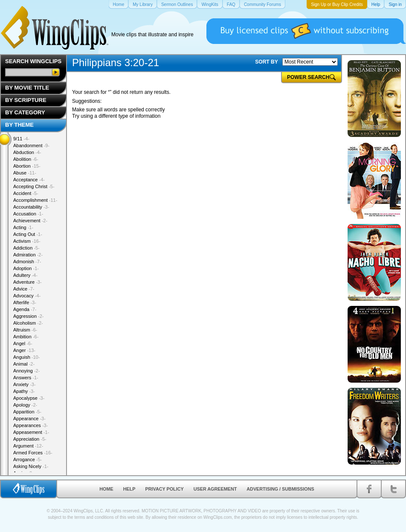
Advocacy (27, 296)
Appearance (29, 419)
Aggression (29, 316)
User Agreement (215, 489)
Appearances (30, 425)
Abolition (26, 159)
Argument (28, 446)
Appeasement (31, 432)
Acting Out (28, 234)
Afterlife (25, 302)
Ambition (26, 337)
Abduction (27, 152)
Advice (24, 289)
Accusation (28, 214)
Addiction (26, 248)
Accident (26, 193)
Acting (23, 227)
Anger (24, 350)
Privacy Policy (165, 489)
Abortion (27, 166)
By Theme (19, 125)
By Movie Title (27, 88)
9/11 (21, 139)
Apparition (27, 412)
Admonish (27, 262)
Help (129, 489)
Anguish (26, 357)
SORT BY (266, 62)
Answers (26, 378)
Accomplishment (35, 200)
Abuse (25, 173)
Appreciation (30, 439)
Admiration (28, 255)
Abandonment (31, 145)
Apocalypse (29, 398)
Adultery (25, 275)
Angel (23, 343)
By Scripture (26, 100)
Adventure (28, 282)
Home (106, 489)
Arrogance (28, 459)
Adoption (26, 268)
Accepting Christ (34, 186)
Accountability (31, 207)
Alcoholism (28, 323)
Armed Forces (33, 453)
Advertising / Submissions (280, 489)
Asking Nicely (31, 466)
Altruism (25, 330)
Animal (24, 364)
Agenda (25, 309)
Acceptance (29, 180)
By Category (25, 112)
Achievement (30, 221)
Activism (27, 241)
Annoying (26, 371)
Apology (25, 405)
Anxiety (25, 384)
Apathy (24, 391)
